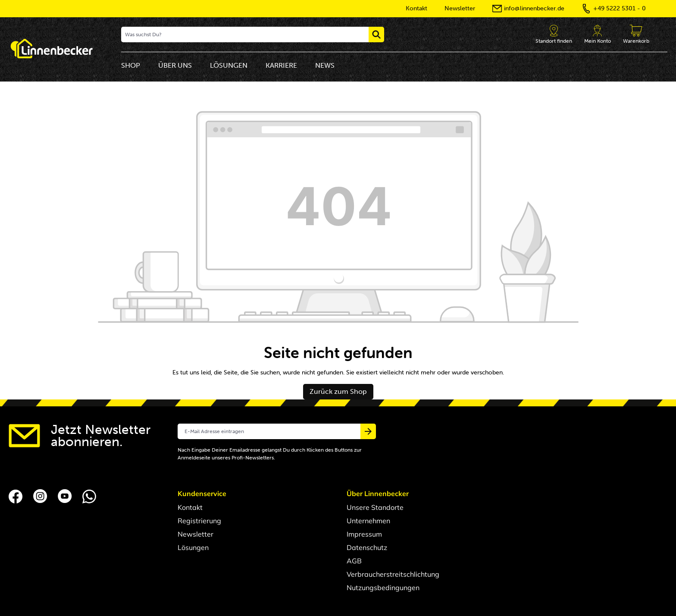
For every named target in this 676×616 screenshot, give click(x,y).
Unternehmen (368, 521)
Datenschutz (367, 547)
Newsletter (196, 534)
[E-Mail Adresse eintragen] (269, 431)
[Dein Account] (598, 35)
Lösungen (193, 547)
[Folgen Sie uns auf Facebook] (17, 496)
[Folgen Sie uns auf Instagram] (41, 496)
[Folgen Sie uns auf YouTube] (66, 496)
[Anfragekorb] (636, 35)
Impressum (364, 534)
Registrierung (199, 521)
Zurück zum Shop (338, 391)
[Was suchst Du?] (245, 35)
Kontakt (190, 507)
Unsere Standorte (375, 507)
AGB (354, 561)
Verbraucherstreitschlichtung (393, 574)
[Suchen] (376, 35)
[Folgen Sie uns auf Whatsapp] (89, 496)
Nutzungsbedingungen (383, 588)
